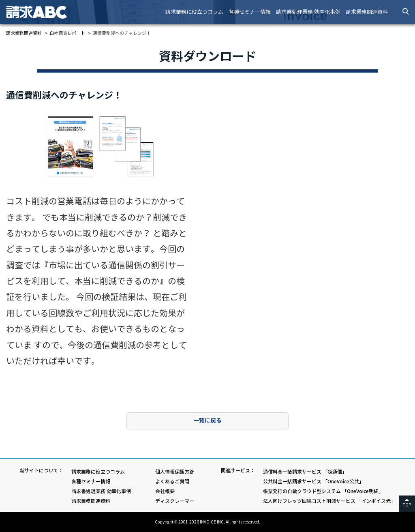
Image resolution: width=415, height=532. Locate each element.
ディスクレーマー (175, 501)
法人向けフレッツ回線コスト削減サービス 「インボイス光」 (329, 501)
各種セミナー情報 (250, 12)
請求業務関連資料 (367, 12)
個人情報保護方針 (175, 472)
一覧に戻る (207, 420)
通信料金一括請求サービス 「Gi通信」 (305, 472)
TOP (407, 505)
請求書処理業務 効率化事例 (308, 12)
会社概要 (165, 491)
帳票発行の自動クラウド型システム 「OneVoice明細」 (323, 491)
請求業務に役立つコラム (194, 12)
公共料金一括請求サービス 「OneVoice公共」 (313, 482)
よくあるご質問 (172, 482)
